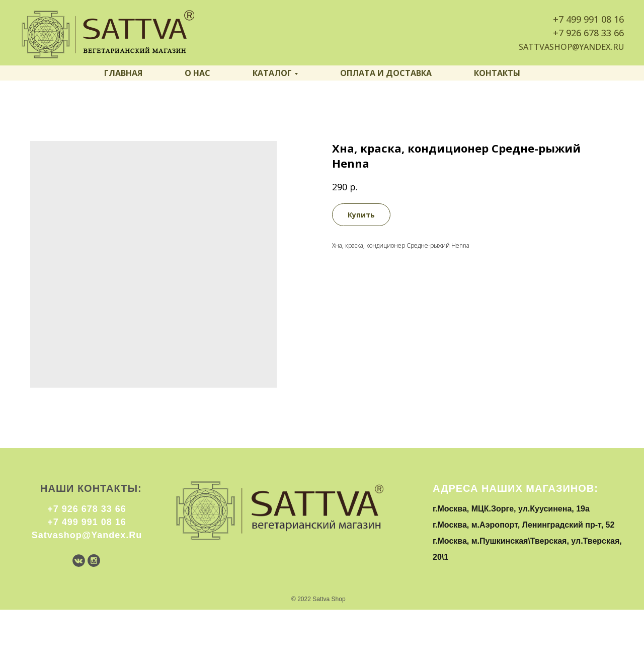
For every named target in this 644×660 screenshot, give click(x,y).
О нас (197, 73)
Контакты (497, 73)
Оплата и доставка (386, 73)
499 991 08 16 (595, 19)
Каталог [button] (272, 73)
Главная (123, 73)
